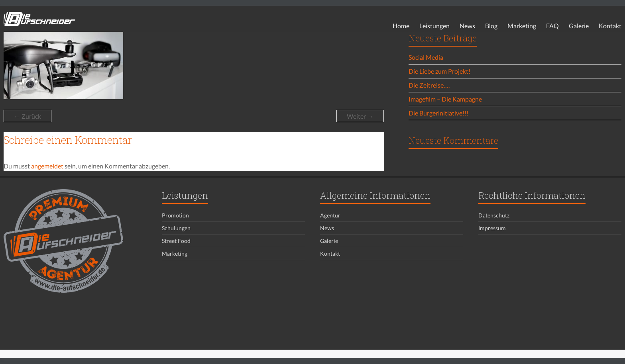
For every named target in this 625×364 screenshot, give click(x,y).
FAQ (552, 26)
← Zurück (28, 116)
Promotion (175, 215)
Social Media (426, 57)
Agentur (330, 215)
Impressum (492, 228)
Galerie (579, 26)
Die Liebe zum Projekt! (439, 71)
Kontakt (610, 26)
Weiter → (360, 116)
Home (401, 26)
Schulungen (176, 228)
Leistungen (434, 26)
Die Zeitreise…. (429, 85)
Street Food (176, 241)
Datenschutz (494, 215)
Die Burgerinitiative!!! (438, 113)
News (467, 26)
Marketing (522, 26)
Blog (491, 26)
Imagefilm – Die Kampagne (445, 99)
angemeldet (47, 166)
